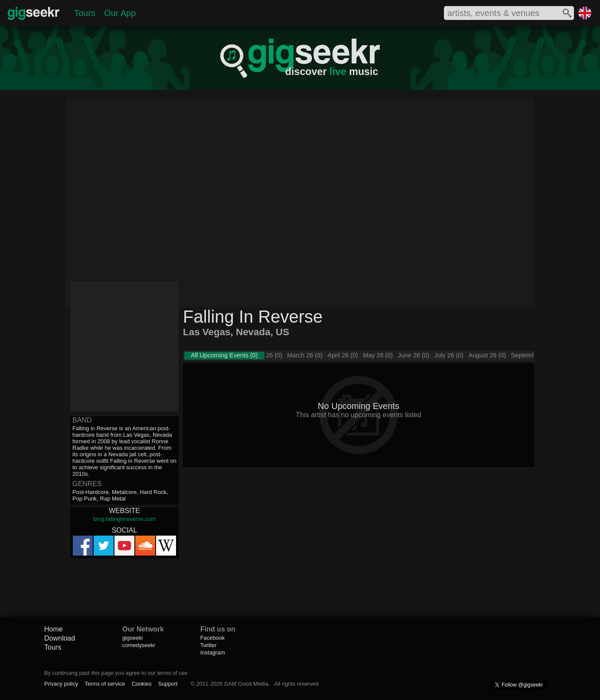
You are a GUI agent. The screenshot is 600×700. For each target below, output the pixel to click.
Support (168, 684)
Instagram (213, 653)
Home (54, 629)
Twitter (209, 645)
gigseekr (133, 638)
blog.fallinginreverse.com (124, 519)
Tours (85, 13)
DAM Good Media (246, 684)
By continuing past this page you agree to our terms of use (116, 673)
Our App (120, 13)
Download (60, 638)
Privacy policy (61, 684)
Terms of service (105, 684)
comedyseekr (139, 645)
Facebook (212, 638)
